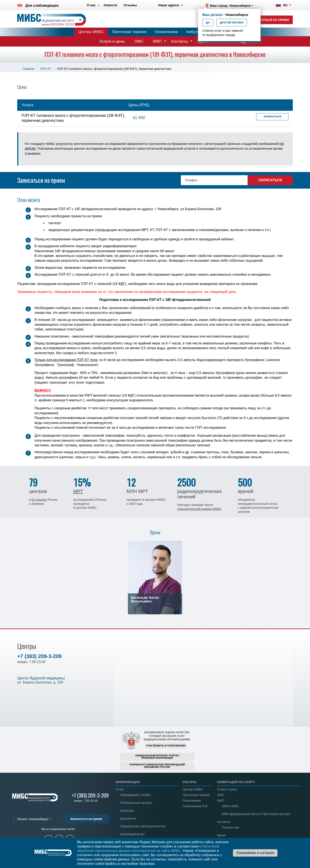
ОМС (139, 41)
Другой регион (232, 23)
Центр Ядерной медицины (41, 678)
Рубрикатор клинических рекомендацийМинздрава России (157, 766)
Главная (29, 69)
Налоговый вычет (133, 834)
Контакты (180, 41)
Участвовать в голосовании (166, 746)
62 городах (39, 500)
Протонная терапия (129, 32)
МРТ (78, 491)
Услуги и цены (112, 41)
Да (208, 23)
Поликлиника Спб (195, 806)
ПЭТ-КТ (46, 69)
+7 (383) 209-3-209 (39, 656)
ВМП (157, 41)
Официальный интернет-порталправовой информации (157, 757)
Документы (128, 818)
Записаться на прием (270, 20)
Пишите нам (231, 827)
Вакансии (127, 811)
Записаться (272, 117)
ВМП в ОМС (230, 806)
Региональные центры (136, 803)
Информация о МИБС (136, 795)
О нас (120, 789)
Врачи (222, 835)
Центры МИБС (91, 32)
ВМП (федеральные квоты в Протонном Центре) (256, 814)
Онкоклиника (166, 32)
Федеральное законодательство (143, 826)
